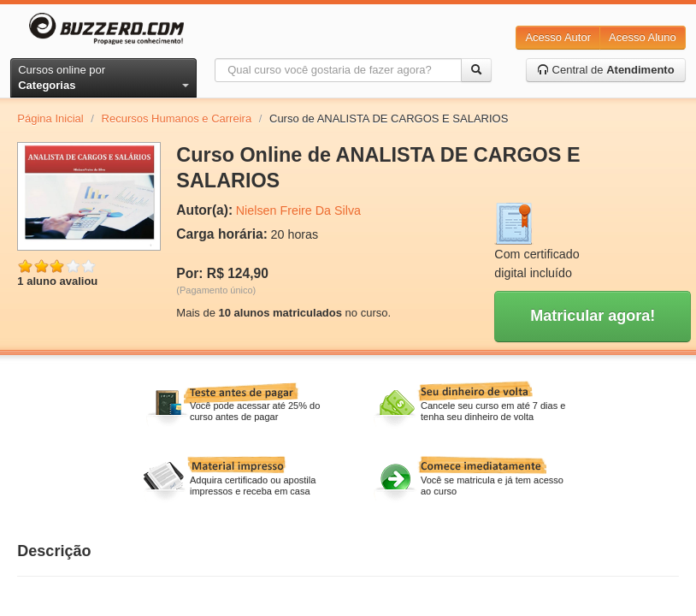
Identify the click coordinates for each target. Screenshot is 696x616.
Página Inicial (50, 118)
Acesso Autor (558, 37)
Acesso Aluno (643, 37)
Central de (606, 70)
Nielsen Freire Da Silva (298, 210)
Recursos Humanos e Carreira (177, 118)
